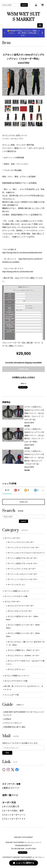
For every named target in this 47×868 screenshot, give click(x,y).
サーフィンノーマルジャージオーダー (23, 579)
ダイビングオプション (16, 669)
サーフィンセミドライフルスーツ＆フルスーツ (26, 553)
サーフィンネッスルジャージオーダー (23, 574)
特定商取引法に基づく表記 (15, 727)
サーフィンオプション (16, 585)
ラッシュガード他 (12, 695)
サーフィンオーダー (12, 538)
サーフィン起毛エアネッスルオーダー (23, 563)
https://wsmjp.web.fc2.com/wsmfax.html (18, 272)
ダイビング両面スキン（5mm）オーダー (24, 650)
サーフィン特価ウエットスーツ (17, 591)
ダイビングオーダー (12, 602)
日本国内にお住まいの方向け (24, 377)
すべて (7, 490)
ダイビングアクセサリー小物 (16, 681)
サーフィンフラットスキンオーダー (22, 569)
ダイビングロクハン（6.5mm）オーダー (23, 655)
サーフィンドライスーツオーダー (21, 542)
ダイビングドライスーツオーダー (21, 606)
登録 (7, 753)
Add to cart (24, 369)
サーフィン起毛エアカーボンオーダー (23, 558)
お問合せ (8, 719)
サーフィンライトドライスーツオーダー (23, 547)
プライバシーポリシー (13, 723)
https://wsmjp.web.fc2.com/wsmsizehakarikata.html (22, 253)
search (24, 5)
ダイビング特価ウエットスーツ (17, 676)
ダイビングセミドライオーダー (20, 611)
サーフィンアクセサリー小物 (16, 596)
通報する (24, 384)
